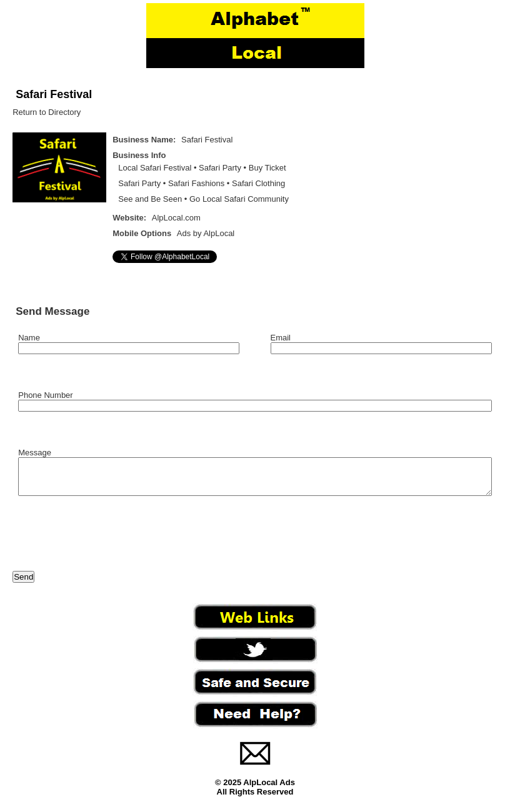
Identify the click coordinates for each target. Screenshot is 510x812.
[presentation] (107, 542)
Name (29, 338)
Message (35, 453)
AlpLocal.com (176, 218)
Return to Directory (47, 112)
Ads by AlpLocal (206, 233)
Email (281, 338)
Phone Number (45, 395)
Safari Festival (54, 94)
